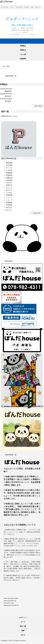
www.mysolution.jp (10, 601)
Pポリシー (23, 618)
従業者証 (9, 178)
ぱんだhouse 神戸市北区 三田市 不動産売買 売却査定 (22, 18)
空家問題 (9, 195)
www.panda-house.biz (11, 605)
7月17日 (9, 183)
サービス (9, 168)
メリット (9, 198)
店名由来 (9, 180)
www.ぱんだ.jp (9, 603)
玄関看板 (9, 205)
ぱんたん (9, 188)
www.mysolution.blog (11, 598)
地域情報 (23, 59)
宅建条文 (23, 50)
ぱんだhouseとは (9, 158)
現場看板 (9, 203)
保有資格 (9, 163)
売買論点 (23, 46)
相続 (23, 630)
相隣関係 (8, 91)
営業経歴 (9, 175)
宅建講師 (9, 173)
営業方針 (9, 185)
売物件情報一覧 (11, 76)
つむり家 (23, 54)
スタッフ (9, 200)
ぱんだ (23, 635)
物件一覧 (5, 111)
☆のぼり (9, 193)
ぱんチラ (9, 190)
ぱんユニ (9, 210)
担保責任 (8, 101)
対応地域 (9, 165)
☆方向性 (9, 170)
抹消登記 (8, 96)
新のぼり (9, 207)
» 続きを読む (38, 106)
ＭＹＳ (23, 622)
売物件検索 (8, 261)
